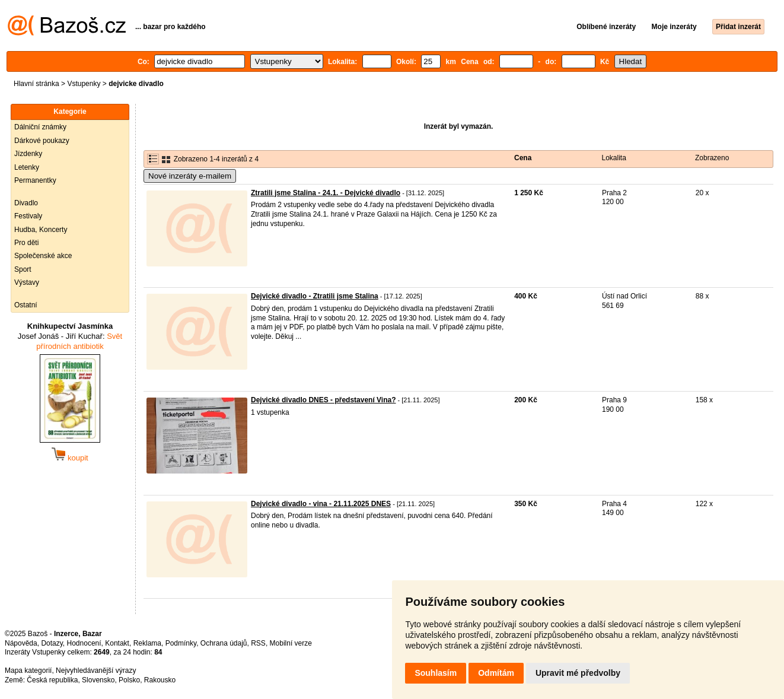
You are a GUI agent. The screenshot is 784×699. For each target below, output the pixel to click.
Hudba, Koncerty (41, 230)
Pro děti (26, 243)
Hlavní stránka (36, 84)
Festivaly (28, 216)
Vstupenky (84, 84)
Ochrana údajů (224, 643)
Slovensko (98, 680)
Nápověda (21, 643)
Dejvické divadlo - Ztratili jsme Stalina (315, 296)
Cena (523, 158)
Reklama (147, 643)
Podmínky (181, 643)
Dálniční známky (40, 127)
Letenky (27, 167)
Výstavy (27, 282)
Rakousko (160, 680)
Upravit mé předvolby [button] (578, 673)
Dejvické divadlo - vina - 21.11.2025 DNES (321, 504)
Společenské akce (43, 256)
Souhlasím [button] (436, 673)
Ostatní (26, 305)
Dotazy (52, 643)
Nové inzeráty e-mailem (190, 176)
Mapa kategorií (28, 671)
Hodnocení (84, 643)
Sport (23, 269)
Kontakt (117, 643)
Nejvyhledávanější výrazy (96, 671)
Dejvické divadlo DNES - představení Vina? (324, 400)
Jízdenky (28, 154)
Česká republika (52, 680)
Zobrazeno (712, 158)
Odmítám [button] (496, 673)
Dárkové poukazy (42, 141)
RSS (258, 643)
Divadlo (26, 203)
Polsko (129, 680)
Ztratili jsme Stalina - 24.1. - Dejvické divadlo (326, 193)
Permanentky (35, 180)
